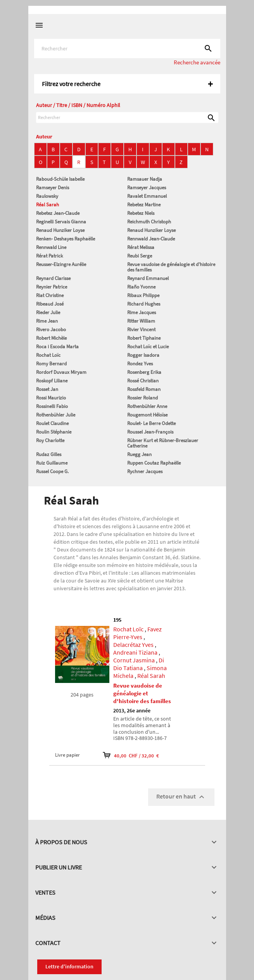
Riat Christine (50, 295)
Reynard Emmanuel (148, 278)
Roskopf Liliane (52, 381)
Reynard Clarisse (53, 278)
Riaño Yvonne (141, 287)
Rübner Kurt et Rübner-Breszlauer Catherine (163, 443)
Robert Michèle (51, 338)
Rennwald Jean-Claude (151, 239)
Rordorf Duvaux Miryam (61, 372)
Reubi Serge (140, 256)
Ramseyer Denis (53, 188)
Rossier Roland (143, 398)
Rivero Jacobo (51, 329)
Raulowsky (47, 196)
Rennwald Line (51, 247)
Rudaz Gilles (49, 454)
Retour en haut (181, 797)
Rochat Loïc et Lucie (148, 347)
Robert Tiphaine (144, 338)
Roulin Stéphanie (54, 432)
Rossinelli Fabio (52, 406)
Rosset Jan (47, 389)
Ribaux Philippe (143, 295)
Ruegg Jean (139, 454)
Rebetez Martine (144, 205)
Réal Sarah (48, 205)
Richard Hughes (144, 304)
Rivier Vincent (141, 329)
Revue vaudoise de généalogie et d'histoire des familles (171, 267)
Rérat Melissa (141, 247)
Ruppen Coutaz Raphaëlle (154, 463)
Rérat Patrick (49, 256)
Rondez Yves (140, 364)
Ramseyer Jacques (147, 188)
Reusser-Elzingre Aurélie (61, 264)
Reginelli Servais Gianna (61, 222)
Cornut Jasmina (134, 660)
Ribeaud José (50, 304)
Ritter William (141, 321)
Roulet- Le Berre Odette (151, 423)
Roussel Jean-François (150, 432)
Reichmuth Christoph (149, 222)
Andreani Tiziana (135, 652)
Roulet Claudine (52, 423)
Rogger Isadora (143, 355)
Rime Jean (47, 321)
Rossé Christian (143, 381)
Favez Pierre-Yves (137, 633)
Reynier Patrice (52, 287)
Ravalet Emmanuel (147, 196)
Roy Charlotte (50, 440)
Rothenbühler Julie (56, 415)
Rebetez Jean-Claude (58, 213)
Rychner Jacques (145, 471)
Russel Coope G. (52, 471)
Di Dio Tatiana (139, 664)
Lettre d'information (69, 966)
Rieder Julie (48, 312)
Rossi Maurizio (51, 398)
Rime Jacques (142, 312)
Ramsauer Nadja (145, 179)
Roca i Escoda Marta (57, 347)
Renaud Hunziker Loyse (60, 230)
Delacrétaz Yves (133, 645)
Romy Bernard (51, 364)
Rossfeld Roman (144, 389)
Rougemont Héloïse (147, 415)
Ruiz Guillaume (52, 463)
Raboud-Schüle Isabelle (60, 179)
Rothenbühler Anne (147, 406)
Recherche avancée (197, 62)
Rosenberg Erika (144, 372)
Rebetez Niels (141, 213)
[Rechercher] (127, 48)
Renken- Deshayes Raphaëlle (66, 239)
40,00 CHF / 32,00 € (131, 755)
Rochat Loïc (48, 355)
